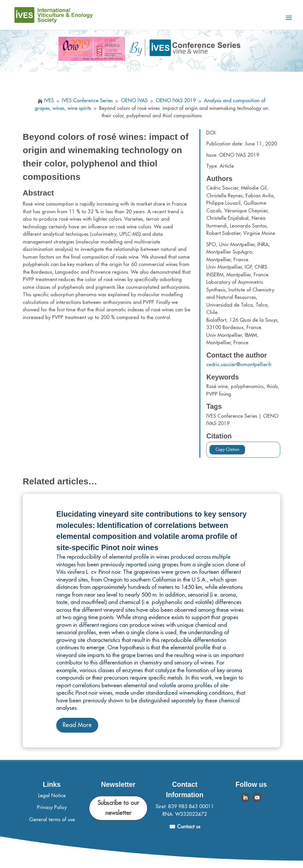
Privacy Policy (52, 807)
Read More (77, 725)
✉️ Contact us (185, 827)
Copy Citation (227, 450)
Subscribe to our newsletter (118, 808)
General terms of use (52, 820)
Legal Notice (52, 796)
